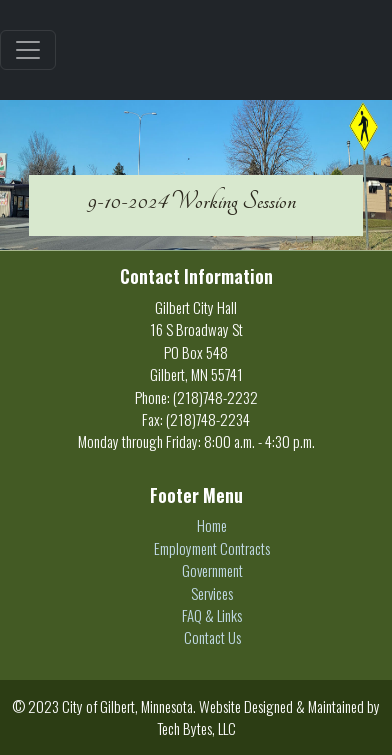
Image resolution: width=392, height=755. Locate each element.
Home (212, 525)
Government (212, 570)
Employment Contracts (212, 548)
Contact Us (212, 637)
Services (212, 593)
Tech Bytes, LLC (196, 728)
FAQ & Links (212, 615)
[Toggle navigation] (28, 50)
